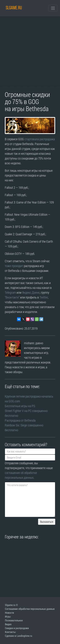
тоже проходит (14, 266)
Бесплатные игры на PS (20, 406)
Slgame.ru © (11, 605)
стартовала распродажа (40, 139)
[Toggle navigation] (53, 8)
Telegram (10, 292)
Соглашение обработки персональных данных (30, 609)
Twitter (44, 297)
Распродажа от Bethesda (20, 420)
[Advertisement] (30, 51)
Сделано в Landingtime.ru (19, 636)
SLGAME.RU (14, 8)
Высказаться (47, 522)
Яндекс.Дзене (31, 292)
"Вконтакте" (12, 297)
